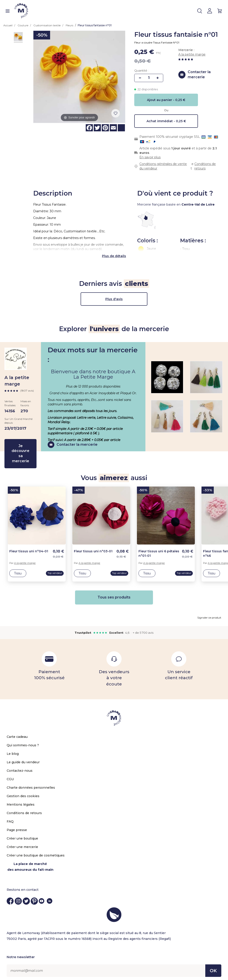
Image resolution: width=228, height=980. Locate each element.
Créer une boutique (22, 835)
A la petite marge (192, 54)
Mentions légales (21, 801)
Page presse (17, 826)
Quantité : (141, 70)
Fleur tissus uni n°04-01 (29, 548)
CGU (10, 775)
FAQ (10, 818)
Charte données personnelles (31, 784)
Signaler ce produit (209, 614)
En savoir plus (150, 157)
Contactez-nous (20, 767)
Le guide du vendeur (23, 758)
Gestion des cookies (23, 792)
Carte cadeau (17, 733)
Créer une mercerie (22, 843)
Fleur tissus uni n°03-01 (93, 548)
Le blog (13, 750)
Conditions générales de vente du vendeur (163, 166)
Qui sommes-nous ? (23, 741)
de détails (118, 252)
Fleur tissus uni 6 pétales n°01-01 (159, 550)
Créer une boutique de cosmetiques (36, 852)
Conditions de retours (205, 166)
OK (213, 967)
